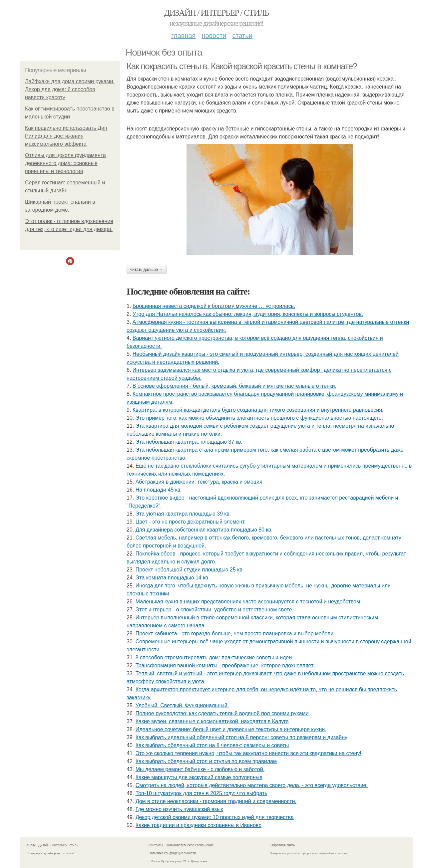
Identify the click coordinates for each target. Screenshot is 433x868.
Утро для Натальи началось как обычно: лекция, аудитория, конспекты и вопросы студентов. (248, 314)
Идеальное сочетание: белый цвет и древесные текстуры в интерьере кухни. (231, 729)
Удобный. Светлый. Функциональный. (182, 705)
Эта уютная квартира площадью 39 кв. (183, 514)
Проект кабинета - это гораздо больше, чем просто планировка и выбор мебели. (235, 634)
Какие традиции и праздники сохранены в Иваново (199, 825)
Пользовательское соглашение (190, 845)
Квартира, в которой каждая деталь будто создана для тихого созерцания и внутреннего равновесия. (258, 410)
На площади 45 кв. (159, 490)
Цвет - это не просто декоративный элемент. (191, 522)
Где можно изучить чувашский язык (179, 809)
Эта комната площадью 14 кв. (173, 578)
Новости (214, 36)
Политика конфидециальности (172, 853)
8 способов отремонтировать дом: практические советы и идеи (214, 657)
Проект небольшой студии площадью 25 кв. (190, 570)
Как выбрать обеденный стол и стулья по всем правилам (206, 761)
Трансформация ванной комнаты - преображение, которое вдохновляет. (225, 665)
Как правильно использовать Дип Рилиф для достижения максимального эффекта (66, 136)
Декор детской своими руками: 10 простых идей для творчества (215, 817)
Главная (183, 36)
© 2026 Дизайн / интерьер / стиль (52, 845)
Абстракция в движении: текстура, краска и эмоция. (200, 482)
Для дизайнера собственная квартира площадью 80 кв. (204, 530)
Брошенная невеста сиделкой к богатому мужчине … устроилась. (214, 306)
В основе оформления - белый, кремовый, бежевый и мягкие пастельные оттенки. (234, 386)
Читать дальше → (147, 270)
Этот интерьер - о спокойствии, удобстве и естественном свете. (215, 610)
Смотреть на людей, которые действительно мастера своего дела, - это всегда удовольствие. (252, 785)
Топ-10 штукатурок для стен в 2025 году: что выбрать (202, 793)
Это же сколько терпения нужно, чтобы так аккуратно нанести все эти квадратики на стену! (248, 753)
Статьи (242, 36)
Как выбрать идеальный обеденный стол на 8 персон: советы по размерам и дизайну (241, 737)
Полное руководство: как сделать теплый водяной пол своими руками (222, 713)
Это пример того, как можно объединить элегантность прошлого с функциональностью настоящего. (259, 418)
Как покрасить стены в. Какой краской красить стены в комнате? (242, 66)
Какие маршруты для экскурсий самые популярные (199, 777)
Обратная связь (283, 845)
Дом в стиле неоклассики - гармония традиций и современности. (216, 801)
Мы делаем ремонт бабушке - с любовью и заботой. (200, 769)
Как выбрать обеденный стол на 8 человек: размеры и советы (212, 745)
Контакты (156, 845)
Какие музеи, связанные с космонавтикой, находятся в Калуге (212, 721)
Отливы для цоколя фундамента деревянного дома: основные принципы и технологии (65, 163)
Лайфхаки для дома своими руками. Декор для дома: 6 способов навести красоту (70, 89)
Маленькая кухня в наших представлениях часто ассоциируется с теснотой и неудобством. (249, 602)
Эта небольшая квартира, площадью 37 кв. (189, 442)
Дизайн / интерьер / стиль (217, 13)
